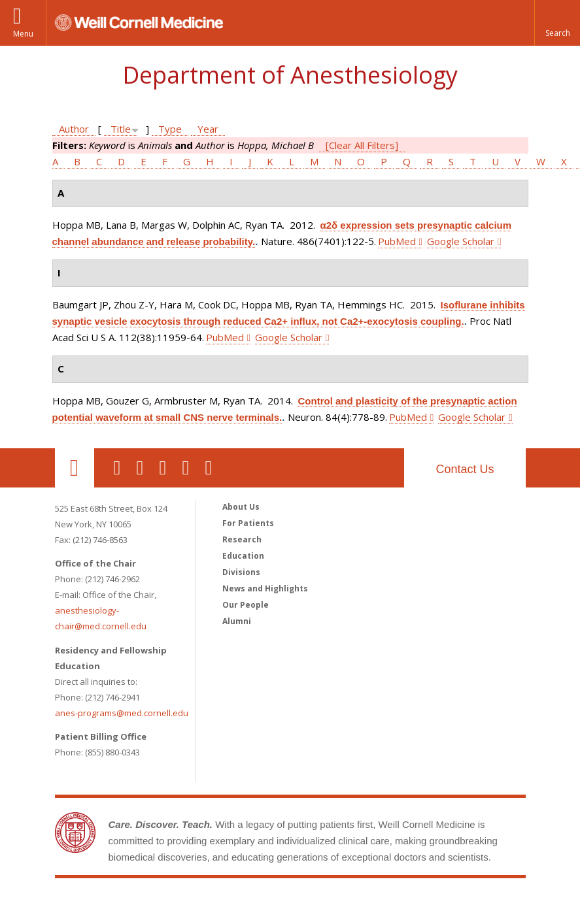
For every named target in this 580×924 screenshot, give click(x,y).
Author (74, 129)
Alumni (237, 621)
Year (208, 129)
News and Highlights (265, 588)
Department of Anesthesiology (290, 75)
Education (243, 556)
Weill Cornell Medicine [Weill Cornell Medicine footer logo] (290, 904)
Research (242, 539)
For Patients (248, 523)
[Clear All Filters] (362, 145)
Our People (246, 605)
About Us (241, 507)
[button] (557, 23)
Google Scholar (461, 241)
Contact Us (465, 469)
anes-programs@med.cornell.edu (122, 713)
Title (121, 129)
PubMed (397, 241)
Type (170, 129)
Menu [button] (23, 34)
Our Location (75, 468)
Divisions (241, 572)
